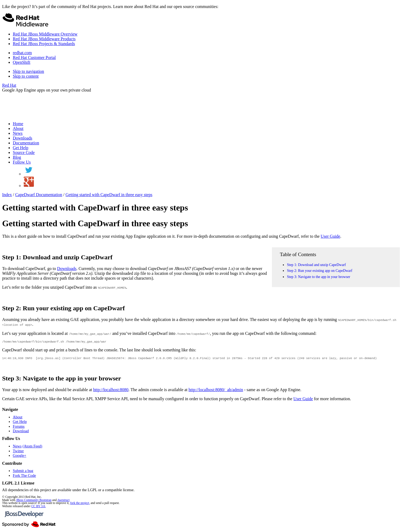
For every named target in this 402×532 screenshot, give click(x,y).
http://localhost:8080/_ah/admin (216, 391)
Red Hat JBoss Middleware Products (44, 39)
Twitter (18, 452)
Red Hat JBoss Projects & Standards (44, 44)
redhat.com (22, 53)
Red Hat (9, 85)
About (18, 128)
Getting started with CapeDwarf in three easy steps (109, 195)
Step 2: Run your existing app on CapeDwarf (319, 271)
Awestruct (63, 502)
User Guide (330, 236)
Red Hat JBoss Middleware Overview (45, 34)
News (18, 133)
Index (7, 195)
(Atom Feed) (32, 448)
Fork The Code (24, 477)
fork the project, (80, 505)
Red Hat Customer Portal (34, 57)
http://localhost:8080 (111, 391)
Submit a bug (23, 472)
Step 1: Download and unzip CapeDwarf (316, 265)
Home (18, 124)
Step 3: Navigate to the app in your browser (318, 277)
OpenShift (22, 62)
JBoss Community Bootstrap (34, 502)
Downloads (23, 138)
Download (21, 432)
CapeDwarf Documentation (39, 195)
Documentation (26, 143)
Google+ (19, 457)
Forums (19, 428)
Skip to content (26, 76)
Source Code (24, 152)
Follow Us (22, 162)
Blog (17, 157)
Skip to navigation (28, 71)
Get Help (21, 148)
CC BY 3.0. (38, 508)
